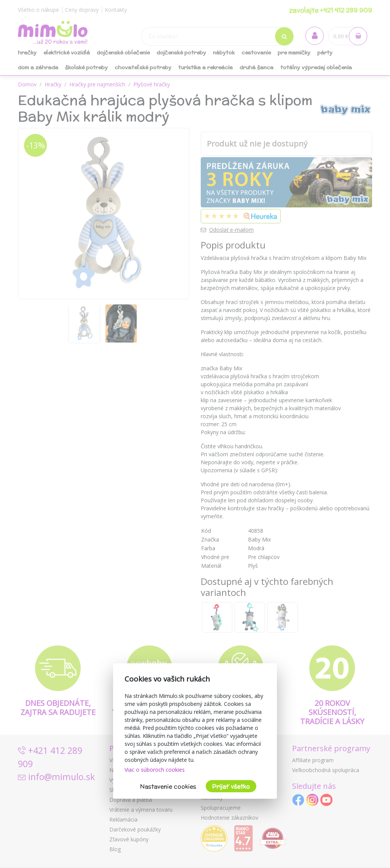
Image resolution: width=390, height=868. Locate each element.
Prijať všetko (231, 786)
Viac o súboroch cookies (155, 770)
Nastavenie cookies (168, 786)
